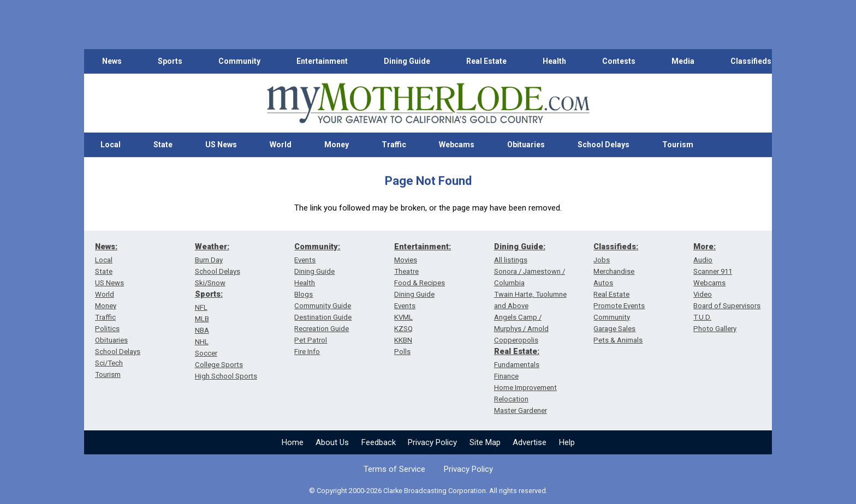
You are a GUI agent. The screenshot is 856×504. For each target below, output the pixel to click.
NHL (202, 342)
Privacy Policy (432, 442)
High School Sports (226, 376)
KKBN (403, 340)
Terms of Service (394, 469)
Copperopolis (516, 340)
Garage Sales (614, 329)
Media (683, 61)
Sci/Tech (109, 363)
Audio (703, 260)
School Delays (604, 145)
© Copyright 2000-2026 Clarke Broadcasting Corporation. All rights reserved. (428, 491)
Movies (406, 260)
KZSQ (403, 329)
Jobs (602, 260)
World (281, 145)
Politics (107, 329)
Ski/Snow (210, 283)
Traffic (394, 145)
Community (239, 61)
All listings (511, 260)
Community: (317, 247)
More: (705, 247)
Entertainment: (423, 247)
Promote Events (619, 306)
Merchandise (614, 271)
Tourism (678, 145)
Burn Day (209, 260)
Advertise (530, 442)
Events (305, 260)
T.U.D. (702, 317)
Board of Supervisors (727, 306)
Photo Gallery (715, 329)
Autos (603, 283)
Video (703, 294)
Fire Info (307, 352)
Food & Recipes (420, 283)
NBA (202, 330)
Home (293, 442)
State (163, 145)
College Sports (219, 365)
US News (221, 145)
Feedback (379, 442)
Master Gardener (521, 410)
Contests (619, 61)
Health (554, 61)
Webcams (457, 145)
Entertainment (322, 61)
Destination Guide (323, 317)
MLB (202, 319)
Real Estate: (517, 351)
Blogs (304, 294)
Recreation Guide (322, 329)
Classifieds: (616, 247)
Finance (506, 376)
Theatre (406, 271)
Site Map (485, 442)
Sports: (209, 294)
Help (567, 442)
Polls (402, 352)
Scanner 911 (713, 271)
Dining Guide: (520, 247)
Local (111, 145)
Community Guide (323, 306)
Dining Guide (407, 61)
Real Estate (486, 61)
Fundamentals (517, 365)
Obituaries (526, 145)
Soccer (206, 353)
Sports (170, 61)
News (112, 61)
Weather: (212, 247)
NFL (201, 307)
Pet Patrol (311, 340)
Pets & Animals (618, 340)
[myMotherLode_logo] (428, 103)
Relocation (511, 399)
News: (106, 247)
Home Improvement (525, 388)
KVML (403, 317)
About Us (332, 442)
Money (337, 145)
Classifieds (751, 61)
